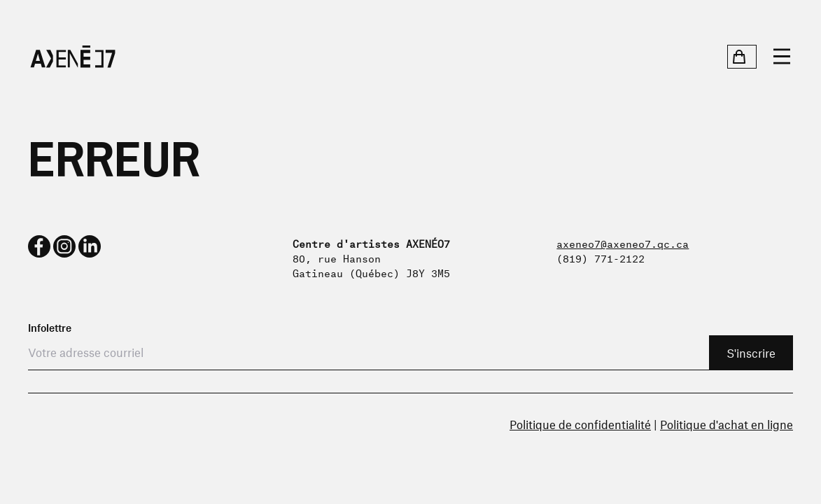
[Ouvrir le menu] (782, 57)
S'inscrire (751, 353)
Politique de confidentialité (580, 424)
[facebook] (39, 246)
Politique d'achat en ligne (727, 424)
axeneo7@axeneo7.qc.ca (623, 243)
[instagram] (64, 246)
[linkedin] (90, 246)
